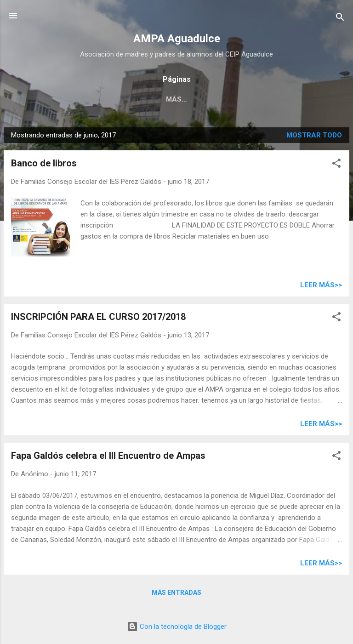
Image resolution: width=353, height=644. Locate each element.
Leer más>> (321, 285)
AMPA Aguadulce (177, 39)
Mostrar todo (314, 135)
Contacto (222, 99)
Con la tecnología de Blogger (177, 627)
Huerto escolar (290, 99)
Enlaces (170, 99)
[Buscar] (340, 19)
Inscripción (55, 99)
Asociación (116, 99)
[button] (336, 165)
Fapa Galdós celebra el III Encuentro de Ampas (108, 456)
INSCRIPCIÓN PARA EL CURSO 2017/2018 (98, 317)
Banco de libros (44, 163)
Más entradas (176, 593)
